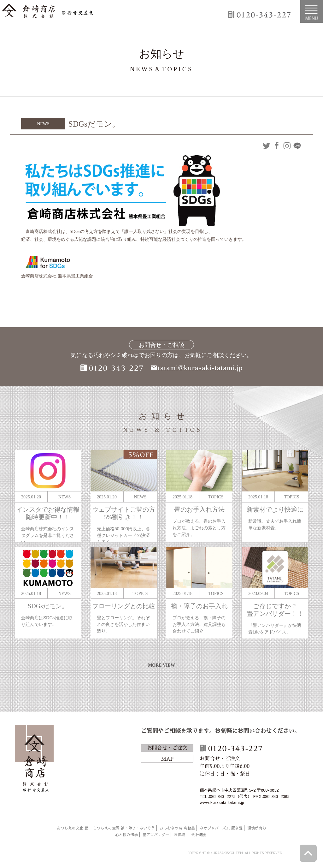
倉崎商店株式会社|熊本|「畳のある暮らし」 (47, 11)
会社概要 (199, 835)
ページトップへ (308, 853)
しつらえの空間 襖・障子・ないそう (124, 828)
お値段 (179, 835)
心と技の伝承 (126, 835)
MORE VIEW (161, 665)
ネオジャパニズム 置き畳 (221, 828)
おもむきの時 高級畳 (177, 828)
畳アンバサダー (156, 835)
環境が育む (257, 828)
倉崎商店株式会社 (34, 759)
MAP (167, 759)
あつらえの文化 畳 (73, 828)
